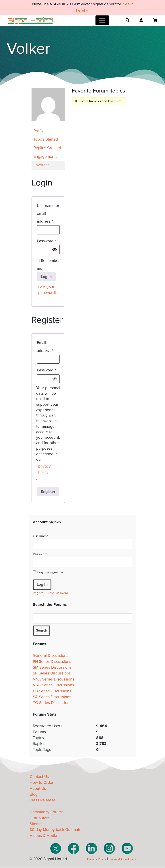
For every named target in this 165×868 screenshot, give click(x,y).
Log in (46, 277)
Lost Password (58, 593)
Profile (39, 131)
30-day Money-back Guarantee (57, 830)
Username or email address (48, 214)
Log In (42, 585)
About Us (38, 789)
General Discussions (51, 656)
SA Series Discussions (52, 698)
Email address (48, 347)
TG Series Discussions (52, 703)
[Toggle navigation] (102, 20)
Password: (41, 554)
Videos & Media (43, 836)
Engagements (45, 157)
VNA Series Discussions (54, 680)
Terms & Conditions (123, 860)
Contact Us (39, 777)
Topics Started (46, 139)
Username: (41, 536)
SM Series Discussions (52, 668)
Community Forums (47, 813)
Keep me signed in (50, 572)
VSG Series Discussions (53, 686)
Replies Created (47, 148)
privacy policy (44, 469)
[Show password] (55, 249)
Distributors (40, 818)
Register (48, 492)
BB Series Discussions (52, 692)
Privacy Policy (97, 860)
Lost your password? (47, 290)
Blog (34, 795)
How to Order (42, 783)
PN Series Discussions (52, 662)
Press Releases (43, 801)
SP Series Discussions (52, 674)
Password (48, 240)
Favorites (41, 165)
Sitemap (37, 825)
